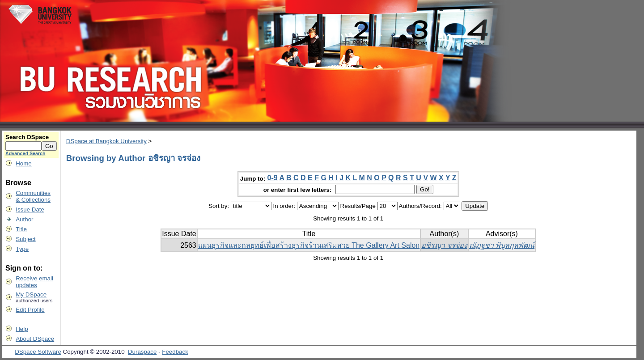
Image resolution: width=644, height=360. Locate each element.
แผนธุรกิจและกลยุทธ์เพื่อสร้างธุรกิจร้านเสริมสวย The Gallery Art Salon (309, 245)
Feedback (175, 352)
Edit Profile (30, 310)
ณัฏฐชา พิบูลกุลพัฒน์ (502, 245)
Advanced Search (25, 153)
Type (22, 249)
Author (24, 219)
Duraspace (142, 352)
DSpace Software (38, 352)
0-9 (273, 178)
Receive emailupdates (34, 282)
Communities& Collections (33, 196)
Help (22, 329)
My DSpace (31, 294)
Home (24, 163)
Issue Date (30, 210)
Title (21, 229)
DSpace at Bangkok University (106, 141)
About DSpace (35, 339)
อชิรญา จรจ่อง (444, 245)
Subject (25, 239)
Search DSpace (27, 137)
